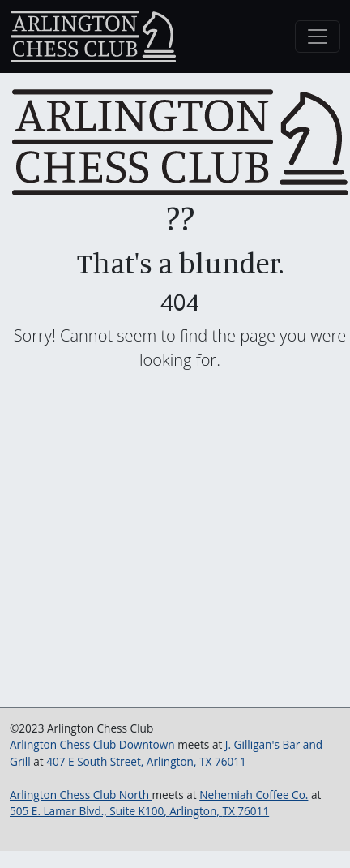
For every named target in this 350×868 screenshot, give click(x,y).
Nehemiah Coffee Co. (254, 795)
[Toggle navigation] (318, 37)
